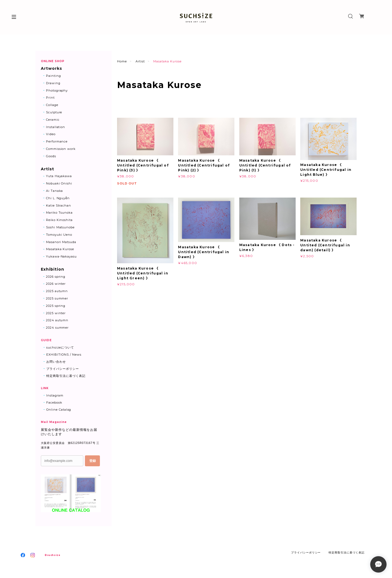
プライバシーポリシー (63, 369)
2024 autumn (57, 320)
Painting (53, 76)
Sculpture (54, 112)
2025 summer (57, 298)
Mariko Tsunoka (59, 213)
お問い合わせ (56, 362)
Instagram (55, 395)
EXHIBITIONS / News (64, 355)
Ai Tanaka (55, 191)
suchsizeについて (60, 347)
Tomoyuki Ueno (59, 235)
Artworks (51, 69)
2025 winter (56, 313)
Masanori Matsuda (61, 242)
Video (51, 134)
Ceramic (53, 120)
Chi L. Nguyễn (58, 198)
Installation (56, 127)
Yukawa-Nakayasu (61, 256)
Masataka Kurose (60, 249)
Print (50, 98)
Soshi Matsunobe (60, 227)
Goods (51, 156)
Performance (57, 141)
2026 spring (56, 277)
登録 (93, 461)
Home (122, 61)
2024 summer (57, 328)
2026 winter (56, 284)
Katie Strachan (59, 205)
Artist (140, 61)
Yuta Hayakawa (59, 176)
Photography (57, 90)
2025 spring (56, 306)
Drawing (53, 83)
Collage (52, 105)
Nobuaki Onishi (59, 183)
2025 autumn (57, 291)
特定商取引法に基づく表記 (66, 376)
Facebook (54, 403)
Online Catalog (59, 410)
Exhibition (53, 269)
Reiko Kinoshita (59, 220)
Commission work (61, 149)
